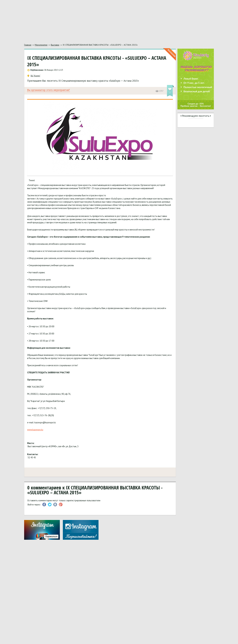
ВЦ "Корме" (34, 76)
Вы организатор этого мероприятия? (48, 90)
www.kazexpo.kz (35, 430)
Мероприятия (41, 45)
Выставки (55, 45)
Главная (28, 45)
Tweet (32, 180)
